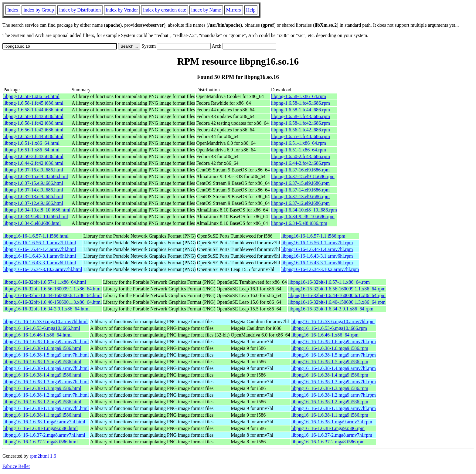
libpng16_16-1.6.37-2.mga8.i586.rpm (328, 442)
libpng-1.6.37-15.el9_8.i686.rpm (303, 176)
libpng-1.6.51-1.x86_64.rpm (299, 143)
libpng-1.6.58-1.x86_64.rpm (299, 96)
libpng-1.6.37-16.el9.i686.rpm (300, 170)
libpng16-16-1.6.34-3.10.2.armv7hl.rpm (320, 269)
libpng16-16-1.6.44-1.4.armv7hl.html (40, 249)
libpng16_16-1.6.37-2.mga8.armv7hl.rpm (332, 435)
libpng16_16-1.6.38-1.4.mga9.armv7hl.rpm (334, 368)
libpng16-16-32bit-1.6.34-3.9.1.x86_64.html (46, 309)
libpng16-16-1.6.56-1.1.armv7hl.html (40, 243)
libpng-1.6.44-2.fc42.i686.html (33, 163)
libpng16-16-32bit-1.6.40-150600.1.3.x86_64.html (53, 302)
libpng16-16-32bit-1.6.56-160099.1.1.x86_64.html (53, 289)
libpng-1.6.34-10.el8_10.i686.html (37, 210)
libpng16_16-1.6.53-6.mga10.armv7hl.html (46, 322)
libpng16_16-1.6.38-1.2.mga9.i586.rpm (330, 402)
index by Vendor (122, 10)
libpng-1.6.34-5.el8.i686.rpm (299, 223)
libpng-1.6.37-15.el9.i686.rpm (300, 183)
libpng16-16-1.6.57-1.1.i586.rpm (313, 236)
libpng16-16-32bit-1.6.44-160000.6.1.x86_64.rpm (337, 295)
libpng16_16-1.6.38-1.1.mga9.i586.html (42, 415)
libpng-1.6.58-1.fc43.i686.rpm (301, 116)
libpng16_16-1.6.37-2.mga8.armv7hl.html (44, 435)
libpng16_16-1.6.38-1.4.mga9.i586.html (42, 375)
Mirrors (234, 10)
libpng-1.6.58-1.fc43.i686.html (33, 116)
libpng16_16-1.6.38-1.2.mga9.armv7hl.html (46, 395)
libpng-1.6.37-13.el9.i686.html (33, 196)
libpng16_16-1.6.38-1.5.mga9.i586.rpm (330, 362)
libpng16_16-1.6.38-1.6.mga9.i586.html (42, 348)
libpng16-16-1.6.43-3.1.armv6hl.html (40, 256)
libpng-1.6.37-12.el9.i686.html (33, 203)
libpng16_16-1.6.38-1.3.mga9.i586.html (42, 388)
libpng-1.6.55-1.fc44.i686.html (33, 136)
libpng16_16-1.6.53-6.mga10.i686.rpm (329, 328)
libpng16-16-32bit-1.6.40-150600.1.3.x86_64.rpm (337, 302)
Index (13, 10)
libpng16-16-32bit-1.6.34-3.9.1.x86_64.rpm (331, 309)
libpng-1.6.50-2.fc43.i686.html (33, 156)
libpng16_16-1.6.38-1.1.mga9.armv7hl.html (46, 408)
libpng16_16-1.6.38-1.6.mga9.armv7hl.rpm (334, 342)
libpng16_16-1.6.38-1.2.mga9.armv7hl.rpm (334, 395)
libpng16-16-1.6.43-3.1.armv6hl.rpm (317, 256)
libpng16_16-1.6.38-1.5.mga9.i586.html (42, 362)
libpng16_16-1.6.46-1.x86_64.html (37, 335)
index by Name (206, 10)
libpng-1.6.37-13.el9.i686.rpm (300, 196)
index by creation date (165, 10)
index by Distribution (80, 10)
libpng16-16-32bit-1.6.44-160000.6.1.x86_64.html (53, 295)
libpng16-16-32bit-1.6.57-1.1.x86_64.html (45, 282)
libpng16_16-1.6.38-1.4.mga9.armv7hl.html (46, 368)
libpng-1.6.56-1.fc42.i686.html (33, 130)
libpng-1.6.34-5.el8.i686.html (32, 223)
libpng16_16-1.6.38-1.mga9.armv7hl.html (44, 422)
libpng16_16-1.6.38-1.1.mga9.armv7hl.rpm (334, 408)
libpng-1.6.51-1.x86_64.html (31, 143)
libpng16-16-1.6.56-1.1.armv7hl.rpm (317, 243)
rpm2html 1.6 (43, 456)
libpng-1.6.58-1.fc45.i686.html (33, 103)
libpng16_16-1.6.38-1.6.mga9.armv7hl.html (46, 342)
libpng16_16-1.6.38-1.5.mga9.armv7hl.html (46, 355)
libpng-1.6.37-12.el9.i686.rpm (300, 203)
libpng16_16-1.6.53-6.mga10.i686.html (42, 328)
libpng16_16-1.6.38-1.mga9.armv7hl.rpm (332, 422)
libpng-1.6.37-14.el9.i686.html (33, 190)
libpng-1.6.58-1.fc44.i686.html (33, 110)
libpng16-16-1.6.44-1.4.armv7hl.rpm (317, 249)
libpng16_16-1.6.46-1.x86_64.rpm (325, 335)
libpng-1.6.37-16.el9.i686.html (33, 170)
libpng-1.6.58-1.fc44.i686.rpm (301, 110)
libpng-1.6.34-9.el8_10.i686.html (36, 217)
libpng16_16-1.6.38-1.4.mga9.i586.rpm (330, 375)
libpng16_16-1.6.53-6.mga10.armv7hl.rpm (333, 322)
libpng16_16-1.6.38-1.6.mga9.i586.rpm (330, 348)
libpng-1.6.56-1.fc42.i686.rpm (301, 130)
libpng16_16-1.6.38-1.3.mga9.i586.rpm (330, 388)
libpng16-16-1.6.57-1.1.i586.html (36, 236)
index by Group (39, 10)
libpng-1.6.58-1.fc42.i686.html (33, 123)
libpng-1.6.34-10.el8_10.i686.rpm (304, 210)
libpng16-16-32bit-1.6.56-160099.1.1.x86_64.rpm (337, 289)
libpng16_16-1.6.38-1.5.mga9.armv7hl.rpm (334, 355)
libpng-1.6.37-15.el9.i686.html (33, 183)
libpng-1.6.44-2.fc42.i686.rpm (301, 163)
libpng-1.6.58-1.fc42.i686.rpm (301, 123)
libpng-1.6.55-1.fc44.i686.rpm (301, 136)
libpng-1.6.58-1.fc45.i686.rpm (301, 103)
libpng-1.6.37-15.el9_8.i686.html (36, 176)
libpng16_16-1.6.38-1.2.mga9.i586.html (42, 402)
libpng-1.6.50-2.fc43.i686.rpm (301, 156)
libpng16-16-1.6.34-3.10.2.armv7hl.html (43, 269)
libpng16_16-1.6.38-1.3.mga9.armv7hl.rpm (334, 382)
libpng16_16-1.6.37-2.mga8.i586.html (41, 442)
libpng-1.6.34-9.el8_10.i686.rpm (303, 217)
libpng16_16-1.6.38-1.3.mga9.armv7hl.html (46, 382)
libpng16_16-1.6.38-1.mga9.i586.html (41, 428)
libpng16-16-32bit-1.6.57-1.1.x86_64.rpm (329, 282)
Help (251, 10)
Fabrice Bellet (16, 466)
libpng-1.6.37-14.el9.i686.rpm (300, 190)
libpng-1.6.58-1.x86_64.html (31, 96)
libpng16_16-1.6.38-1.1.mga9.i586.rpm (330, 415)
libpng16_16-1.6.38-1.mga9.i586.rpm (328, 428)
